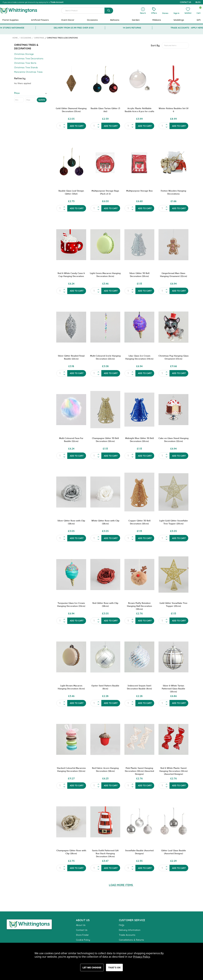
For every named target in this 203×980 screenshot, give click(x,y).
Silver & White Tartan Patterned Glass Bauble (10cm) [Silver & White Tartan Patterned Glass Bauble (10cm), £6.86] (173, 689)
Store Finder (82, 935)
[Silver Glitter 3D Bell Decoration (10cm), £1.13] (139, 245)
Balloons (115, 20)
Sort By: (155, 45)
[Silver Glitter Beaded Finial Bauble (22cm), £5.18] (71, 327)
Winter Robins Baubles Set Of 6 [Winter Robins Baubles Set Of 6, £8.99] (174, 110)
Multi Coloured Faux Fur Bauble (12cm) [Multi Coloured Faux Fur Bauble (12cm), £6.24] (71, 440)
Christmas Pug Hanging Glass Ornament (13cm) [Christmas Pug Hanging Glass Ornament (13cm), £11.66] (174, 357)
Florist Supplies (10, 20)
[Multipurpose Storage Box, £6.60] (139, 162)
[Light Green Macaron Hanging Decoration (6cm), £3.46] (105, 245)
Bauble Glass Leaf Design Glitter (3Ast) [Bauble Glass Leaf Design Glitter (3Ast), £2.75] (71, 192)
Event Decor (68, 20)
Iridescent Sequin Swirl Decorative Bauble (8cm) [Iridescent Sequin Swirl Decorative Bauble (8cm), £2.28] (139, 687)
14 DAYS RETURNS (132, 28)
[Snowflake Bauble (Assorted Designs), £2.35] (139, 822)
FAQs (122, 925)
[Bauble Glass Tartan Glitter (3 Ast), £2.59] (105, 80)
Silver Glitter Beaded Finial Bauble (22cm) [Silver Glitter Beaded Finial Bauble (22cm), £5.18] (71, 357)
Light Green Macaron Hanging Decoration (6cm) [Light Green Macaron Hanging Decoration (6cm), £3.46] (105, 275)
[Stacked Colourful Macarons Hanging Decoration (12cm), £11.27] (71, 739)
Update (42, 100)
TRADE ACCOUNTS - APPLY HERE (187, 28)
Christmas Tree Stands (26, 68)
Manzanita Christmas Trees (29, 72)
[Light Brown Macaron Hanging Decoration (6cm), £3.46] (71, 657)
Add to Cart (77, 126)
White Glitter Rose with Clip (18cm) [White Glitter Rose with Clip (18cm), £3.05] (105, 522)
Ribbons (157, 20)
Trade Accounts (127, 935)
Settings (92, 967)
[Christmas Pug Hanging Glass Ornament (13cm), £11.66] (173, 327)
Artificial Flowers (40, 20)
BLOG (198, 2)
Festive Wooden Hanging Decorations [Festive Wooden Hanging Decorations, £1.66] (173, 192)
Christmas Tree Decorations (29, 59)
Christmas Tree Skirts (25, 63)
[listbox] (175, 45)
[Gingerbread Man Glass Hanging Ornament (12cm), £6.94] (173, 245)
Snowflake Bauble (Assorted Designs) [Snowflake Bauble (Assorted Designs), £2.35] (139, 852)
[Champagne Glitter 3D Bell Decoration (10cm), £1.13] (105, 410)
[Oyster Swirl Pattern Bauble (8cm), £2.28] (105, 657)
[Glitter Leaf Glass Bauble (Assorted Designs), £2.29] (173, 822)
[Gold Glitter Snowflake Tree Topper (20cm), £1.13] (173, 574)
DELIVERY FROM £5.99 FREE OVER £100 (74, 28)
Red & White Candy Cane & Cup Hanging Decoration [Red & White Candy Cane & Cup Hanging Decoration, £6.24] (71, 275)
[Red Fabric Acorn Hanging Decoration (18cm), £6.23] (105, 739)
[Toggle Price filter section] (30, 94)
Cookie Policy (83, 940)
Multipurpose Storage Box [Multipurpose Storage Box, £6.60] (139, 191)
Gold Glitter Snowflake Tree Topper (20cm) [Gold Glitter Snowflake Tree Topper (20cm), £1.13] (173, 604)
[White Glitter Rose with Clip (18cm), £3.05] (105, 492)
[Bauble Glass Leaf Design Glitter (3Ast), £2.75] (71, 162)
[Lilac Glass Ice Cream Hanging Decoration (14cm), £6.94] (139, 327)
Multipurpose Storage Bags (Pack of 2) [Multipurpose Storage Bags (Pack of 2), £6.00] (105, 192)
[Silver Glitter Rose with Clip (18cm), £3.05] (71, 492)
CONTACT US (186, 2)
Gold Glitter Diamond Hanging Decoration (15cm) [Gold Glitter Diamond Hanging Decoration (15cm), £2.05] (71, 110)
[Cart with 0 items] (198, 11)
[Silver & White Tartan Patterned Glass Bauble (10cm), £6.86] (173, 657)
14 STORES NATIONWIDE (12, 28)
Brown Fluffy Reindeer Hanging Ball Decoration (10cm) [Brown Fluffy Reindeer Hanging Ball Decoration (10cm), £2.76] (139, 606)
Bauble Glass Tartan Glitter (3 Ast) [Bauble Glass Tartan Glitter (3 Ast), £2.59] (105, 110)
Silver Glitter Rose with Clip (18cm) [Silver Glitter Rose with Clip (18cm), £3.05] (71, 522)
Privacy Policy (142, 957)
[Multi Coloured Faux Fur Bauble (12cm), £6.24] (71, 410)
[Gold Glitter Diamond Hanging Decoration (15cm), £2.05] (71, 80)
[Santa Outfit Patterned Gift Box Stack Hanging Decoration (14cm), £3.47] (105, 822)
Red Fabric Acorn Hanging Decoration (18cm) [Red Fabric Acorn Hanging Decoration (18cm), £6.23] (105, 769)
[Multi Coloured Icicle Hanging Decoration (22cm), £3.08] (105, 327)
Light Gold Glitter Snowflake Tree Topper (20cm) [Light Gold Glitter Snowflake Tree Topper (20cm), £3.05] (174, 522)
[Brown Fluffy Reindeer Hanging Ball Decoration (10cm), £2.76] (139, 574)
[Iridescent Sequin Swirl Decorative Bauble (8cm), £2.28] (139, 657)
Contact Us (82, 930)
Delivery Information (130, 930)
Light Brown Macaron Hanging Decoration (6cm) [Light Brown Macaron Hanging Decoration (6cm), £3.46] (71, 687)
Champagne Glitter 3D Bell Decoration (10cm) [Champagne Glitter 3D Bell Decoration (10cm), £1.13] (105, 440)
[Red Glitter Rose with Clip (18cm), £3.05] (105, 574)
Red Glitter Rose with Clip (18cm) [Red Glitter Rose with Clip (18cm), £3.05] (105, 604)
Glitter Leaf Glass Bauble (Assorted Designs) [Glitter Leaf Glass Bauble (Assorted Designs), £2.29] (174, 852)
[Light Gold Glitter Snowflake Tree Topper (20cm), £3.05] (173, 492)
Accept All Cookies (114, 967)
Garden (136, 20)
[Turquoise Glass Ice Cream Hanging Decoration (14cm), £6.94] (71, 574)
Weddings (179, 20)
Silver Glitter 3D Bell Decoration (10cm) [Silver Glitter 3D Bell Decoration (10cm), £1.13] (139, 275)
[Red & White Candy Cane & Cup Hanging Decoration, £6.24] (71, 245)
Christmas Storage (24, 54)
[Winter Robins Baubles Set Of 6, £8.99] (173, 80)
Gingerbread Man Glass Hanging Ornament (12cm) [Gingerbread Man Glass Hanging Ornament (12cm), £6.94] (174, 275)
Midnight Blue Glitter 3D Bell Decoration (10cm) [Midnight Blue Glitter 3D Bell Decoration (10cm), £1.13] (139, 440)
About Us (81, 925)
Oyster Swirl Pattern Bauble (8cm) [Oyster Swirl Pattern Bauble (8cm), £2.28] (105, 687)
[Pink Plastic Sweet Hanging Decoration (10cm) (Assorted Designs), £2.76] (139, 739)
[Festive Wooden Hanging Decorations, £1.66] (173, 162)
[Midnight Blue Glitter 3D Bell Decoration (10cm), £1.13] (139, 410)
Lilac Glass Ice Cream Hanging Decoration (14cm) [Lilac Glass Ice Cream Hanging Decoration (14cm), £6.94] (139, 357)
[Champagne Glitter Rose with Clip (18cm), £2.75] (71, 822)
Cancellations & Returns (131, 940)
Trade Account (57, 2)
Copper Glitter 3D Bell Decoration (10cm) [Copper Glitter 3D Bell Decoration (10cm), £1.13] (139, 522)
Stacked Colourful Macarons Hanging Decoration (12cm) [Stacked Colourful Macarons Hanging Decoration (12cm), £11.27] (71, 769)
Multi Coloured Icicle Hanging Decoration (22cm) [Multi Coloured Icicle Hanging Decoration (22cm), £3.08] (105, 357)
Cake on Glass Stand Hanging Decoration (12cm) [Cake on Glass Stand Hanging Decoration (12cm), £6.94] (174, 440)
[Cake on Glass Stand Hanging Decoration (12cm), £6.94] (173, 410)
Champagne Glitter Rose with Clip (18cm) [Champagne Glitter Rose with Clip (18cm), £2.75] (71, 852)
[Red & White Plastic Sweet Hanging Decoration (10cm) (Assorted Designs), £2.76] (173, 739)
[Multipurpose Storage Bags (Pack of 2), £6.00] (105, 162)
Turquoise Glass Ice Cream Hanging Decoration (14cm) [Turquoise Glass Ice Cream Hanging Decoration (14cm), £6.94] (71, 604)
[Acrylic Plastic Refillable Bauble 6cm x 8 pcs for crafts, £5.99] (139, 80)
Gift (199, 20)
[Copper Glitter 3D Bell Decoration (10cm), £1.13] (139, 492)
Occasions (92, 20)
